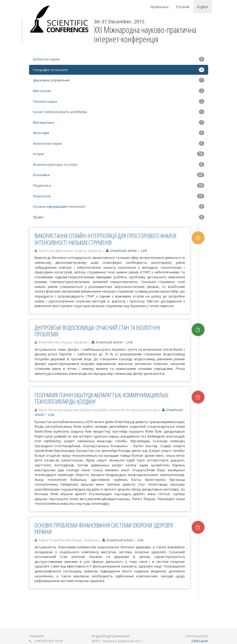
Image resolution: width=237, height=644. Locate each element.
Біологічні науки (119, 59)
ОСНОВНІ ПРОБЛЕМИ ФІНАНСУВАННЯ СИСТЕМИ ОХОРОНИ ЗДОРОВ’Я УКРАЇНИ (104, 528)
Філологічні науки (119, 143)
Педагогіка (119, 185)
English (203, 7)
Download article (121, 251)
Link (144, 251)
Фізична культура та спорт (119, 164)
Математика (119, 122)
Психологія (119, 196)
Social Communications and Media (119, 112)
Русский (183, 7)
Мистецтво (119, 91)
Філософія (119, 133)
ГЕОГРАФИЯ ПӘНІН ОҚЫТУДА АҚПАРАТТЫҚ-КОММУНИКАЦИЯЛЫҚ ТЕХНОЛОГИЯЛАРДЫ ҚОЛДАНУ (101, 398)
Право (119, 217)
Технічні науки (119, 101)
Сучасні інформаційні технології (119, 206)
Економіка (119, 175)
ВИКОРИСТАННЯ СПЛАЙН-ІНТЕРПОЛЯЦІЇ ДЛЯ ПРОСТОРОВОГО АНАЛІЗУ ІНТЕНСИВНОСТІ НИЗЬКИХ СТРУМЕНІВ (106, 239)
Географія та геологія (119, 70)
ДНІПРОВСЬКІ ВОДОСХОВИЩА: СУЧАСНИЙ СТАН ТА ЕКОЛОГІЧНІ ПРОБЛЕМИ (97, 331)
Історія (119, 154)
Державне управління (119, 80)
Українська (159, 7)
